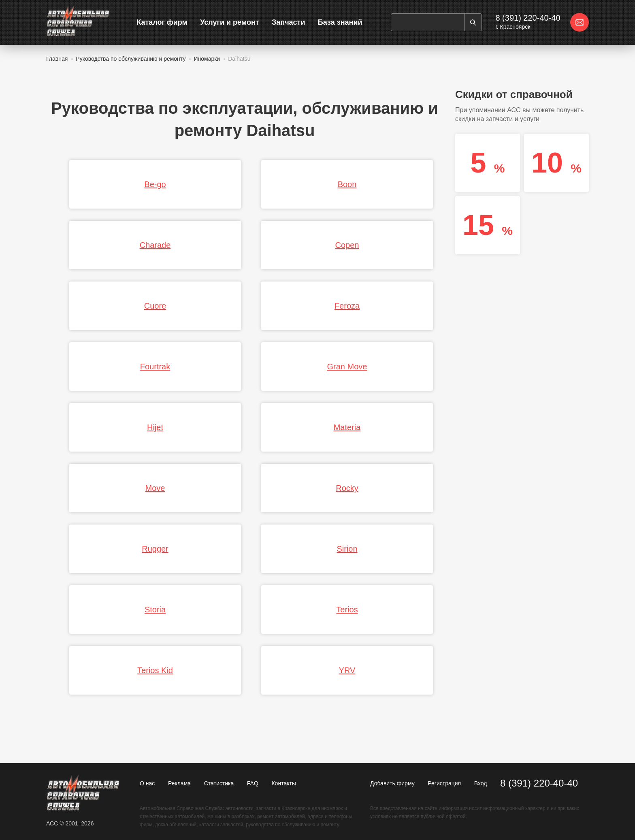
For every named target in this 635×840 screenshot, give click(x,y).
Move (155, 488)
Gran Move (347, 367)
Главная (57, 59)
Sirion (347, 549)
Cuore (155, 306)
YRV (347, 670)
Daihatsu (239, 59)
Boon (347, 184)
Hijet (155, 427)
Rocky (347, 488)
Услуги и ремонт (229, 22)
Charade (155, 245)
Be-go (155, 184)
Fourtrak (155, 367)
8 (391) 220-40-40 (528, 18)
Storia (155, 610)
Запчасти (289, 22)
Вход (481, 783)
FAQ (253, 783)
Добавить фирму (392, 783)
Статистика (219, 783)
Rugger (155, 549)
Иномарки (207, 59)
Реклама (179, 783)
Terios (347, 610)
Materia (347, 427)
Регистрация (444, 783)
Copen (347, 245)
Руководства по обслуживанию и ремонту (131, 59)
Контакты (283, 783)
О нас (147, 783)
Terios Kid (155, 670)
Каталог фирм (162, 22)
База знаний (340, 22)
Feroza (347, 306)
